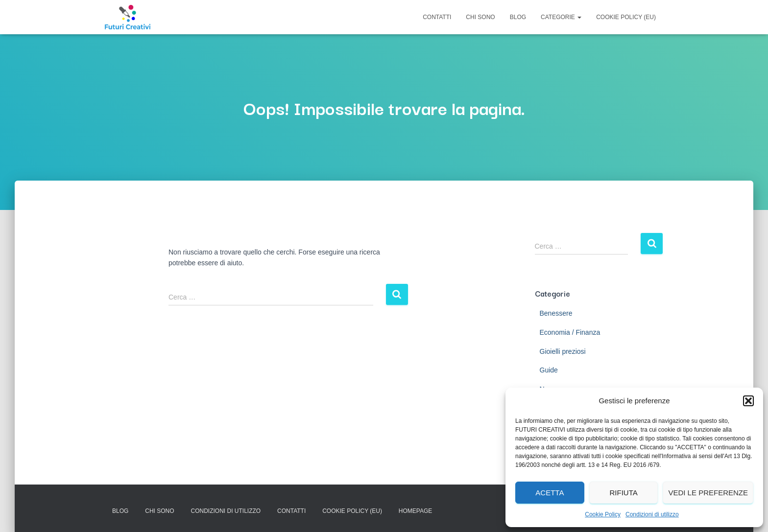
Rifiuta (623, 493)
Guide (549, 370)
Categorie (561, 17)
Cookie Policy (603, 514)
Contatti (437, 17)
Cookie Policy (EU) (626, 17)
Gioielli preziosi (563, 351)
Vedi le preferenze (708, 493)
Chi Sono (480, 17)
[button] (748, 401)
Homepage (415, 511)
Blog (518, 17)
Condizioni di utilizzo (652, 514)
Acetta (550, 493)
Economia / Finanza (570, 332)
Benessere (556, 313)
